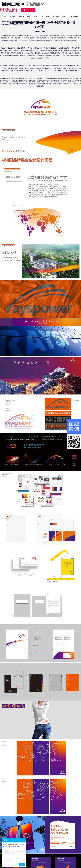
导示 (41, 16)
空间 (35, 16)
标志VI (12, 16)
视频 (29, 16)
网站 (63, 16)
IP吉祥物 (55, 16)
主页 (5, 16)
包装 (48, 16)
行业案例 (74, 16)
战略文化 (21, 16)
